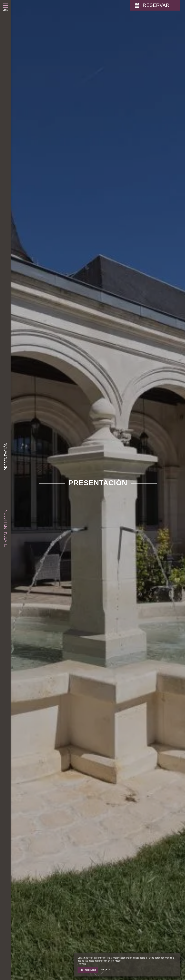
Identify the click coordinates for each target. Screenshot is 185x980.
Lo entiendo (88, 970)
